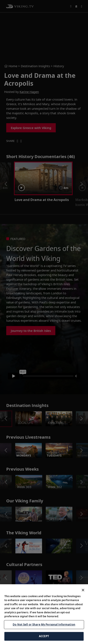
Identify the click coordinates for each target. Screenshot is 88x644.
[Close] (83, 590)
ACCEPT (44, 636)
